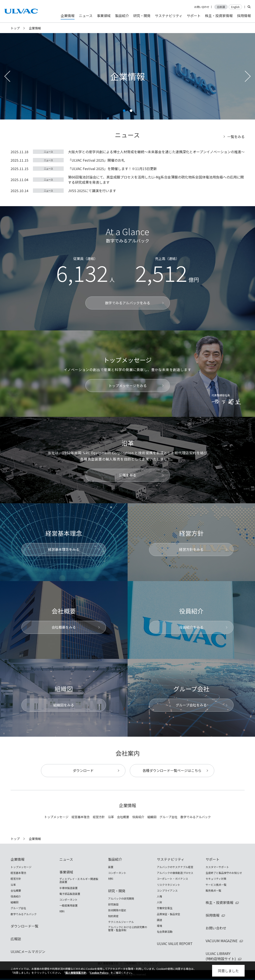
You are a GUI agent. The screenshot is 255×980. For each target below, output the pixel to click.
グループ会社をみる (191, 705)
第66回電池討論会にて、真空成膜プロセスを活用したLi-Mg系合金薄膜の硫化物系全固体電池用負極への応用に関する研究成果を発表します (156, 180)
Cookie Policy (99, 973)
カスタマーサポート (217, 867)
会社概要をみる (64, 627)
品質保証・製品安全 (169, 914)
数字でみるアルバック (196, 817)
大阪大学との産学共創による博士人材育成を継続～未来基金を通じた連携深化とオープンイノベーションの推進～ (156, 152)
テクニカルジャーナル (121, 922)
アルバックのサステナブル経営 (175, 867)
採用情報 (213, 915)
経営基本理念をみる (64, 549)
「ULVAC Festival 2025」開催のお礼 (96, 160)
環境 (159, 926)
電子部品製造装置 (70, 894)
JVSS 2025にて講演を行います (92, 191)
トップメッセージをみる (128, 386)
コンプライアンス (167, 891)
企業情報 (18, 859)
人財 (159, 902)
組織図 (152, 817)
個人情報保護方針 (76, 973)
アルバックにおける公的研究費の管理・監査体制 (128, 929)
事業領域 (66, 872)
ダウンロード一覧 (24, 926)
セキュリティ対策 (216, 879)
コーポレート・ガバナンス (172, 879)
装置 (111, 867)
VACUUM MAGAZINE (222, 941)
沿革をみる (128, 475)
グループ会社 (168, 817)
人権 (159, 896)
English (235, 7)
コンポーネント (68, 900)
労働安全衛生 (165, 908)
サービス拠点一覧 (216, 885)
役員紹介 (138, 817)
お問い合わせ (202, 7)
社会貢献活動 (165, 932)
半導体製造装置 (68, 888)
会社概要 (123, 817)
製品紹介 (115, 859)
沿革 (111, 817)
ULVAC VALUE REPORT (175, 943)
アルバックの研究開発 (121, 899)
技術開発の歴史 (117, 910)
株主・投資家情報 (219, 902)
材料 (62, 911)
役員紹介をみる (191, 627)
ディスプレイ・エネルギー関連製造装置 (79, 880)
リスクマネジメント (169, 885)
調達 (159, 920)
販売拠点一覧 (213, 891)
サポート (213, 859)
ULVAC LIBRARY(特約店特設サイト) (221, 956)
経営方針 (99, 817)
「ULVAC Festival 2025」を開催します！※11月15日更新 (112, 169)
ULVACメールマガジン (28, 951)
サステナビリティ (171, 859)
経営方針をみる (191, 549)
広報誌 (16, 939)
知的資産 (113, 916)
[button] (124, 111)
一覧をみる (236, 137)
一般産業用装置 (68, 905)
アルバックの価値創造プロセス (175, 873)
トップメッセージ (56, 817)
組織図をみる (64, 705)
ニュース (48, 152)
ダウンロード (83, 770)
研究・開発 (117, 891)
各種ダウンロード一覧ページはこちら (172, 770)
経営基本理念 (81, 817)
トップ (15, 28)
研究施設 (113, 904)
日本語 (221, 7)
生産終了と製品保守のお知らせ (224, 873)
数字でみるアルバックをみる (128, 303)
